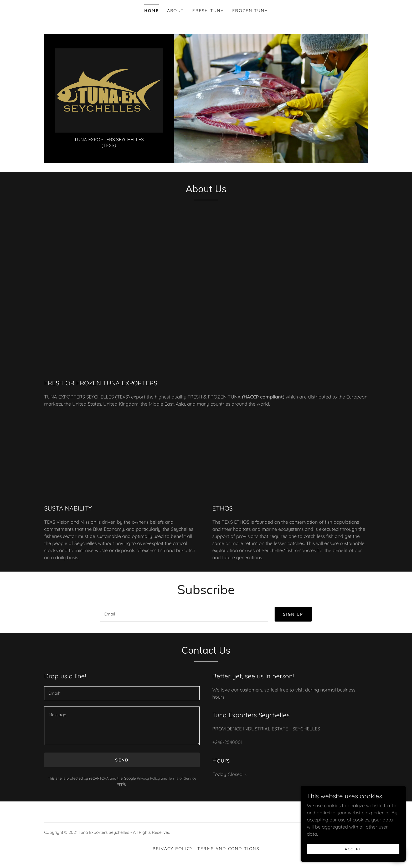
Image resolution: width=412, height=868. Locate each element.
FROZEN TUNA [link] (250, 11)
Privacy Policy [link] (148, 778)
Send (122, 760)
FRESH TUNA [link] (208, 11)
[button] (245, 775)
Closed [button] (235, 774)
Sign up (293, 614)
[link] (109, 90)
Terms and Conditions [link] (228, 849)
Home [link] (151, 11)
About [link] (176, 11)
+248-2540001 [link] (227, 742)
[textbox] (184, 614)
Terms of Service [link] (182, 778)
